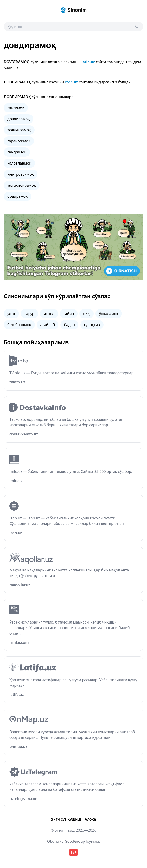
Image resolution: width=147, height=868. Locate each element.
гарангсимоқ (19, 141)
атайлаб (48, 325)
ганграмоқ (17, 152)
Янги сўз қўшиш (66, 819)
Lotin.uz (88, 62)
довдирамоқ (19, 119)
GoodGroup (75, 841)
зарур (29, 314)
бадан (69, 325)
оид (86, 314)
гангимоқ (16, 108)
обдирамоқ (17, 196)
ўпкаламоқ (109, 314)
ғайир (69, 314)
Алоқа (90, 819)
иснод (49, 314)
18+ (73, 852)
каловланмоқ (19, 163)
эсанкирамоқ (19, 130)
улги (11, 314)
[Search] (137, 27)
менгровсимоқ (21, 174)
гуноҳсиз (92, 325)
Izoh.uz (71, 82)
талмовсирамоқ (22, 185)
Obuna (53, 841)
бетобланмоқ (19, 325)
